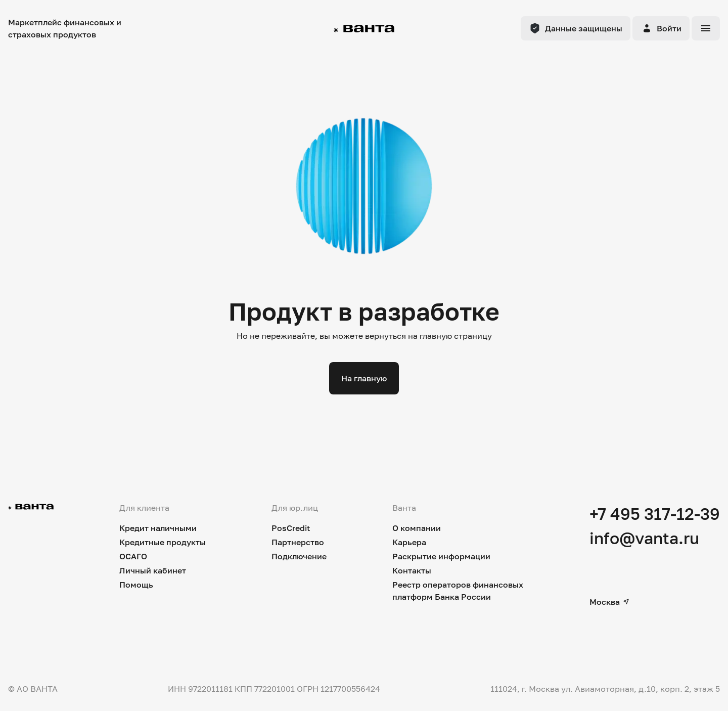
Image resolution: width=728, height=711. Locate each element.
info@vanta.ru (644, 538)
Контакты (412, 570)
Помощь (136, 585)
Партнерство (298, 542)
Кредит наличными (158, 528)
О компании (417, 528)
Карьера (409, 542)
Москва (610, 602)
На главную (364, 378)
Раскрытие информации (441, 556)
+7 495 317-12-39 (655, 514)
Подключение (299, 556)
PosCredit (291, 528)
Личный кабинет (153, 570)
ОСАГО (133, 556)
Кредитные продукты (163, 542)
